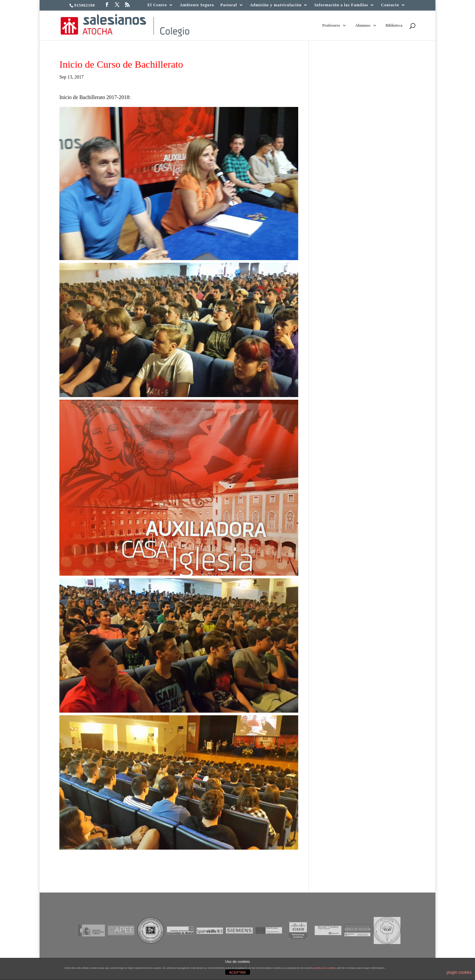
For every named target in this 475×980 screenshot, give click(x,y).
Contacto (390, 5)
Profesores (331, 25)
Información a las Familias (341, 5)
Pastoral (229, 5)
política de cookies (325, 968)
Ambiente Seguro (197, 5)
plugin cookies (459, 972)
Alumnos (363, 25)
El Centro (157, 5)
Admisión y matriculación (276, 5)
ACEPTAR (237, 972)
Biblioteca (394, 25)
